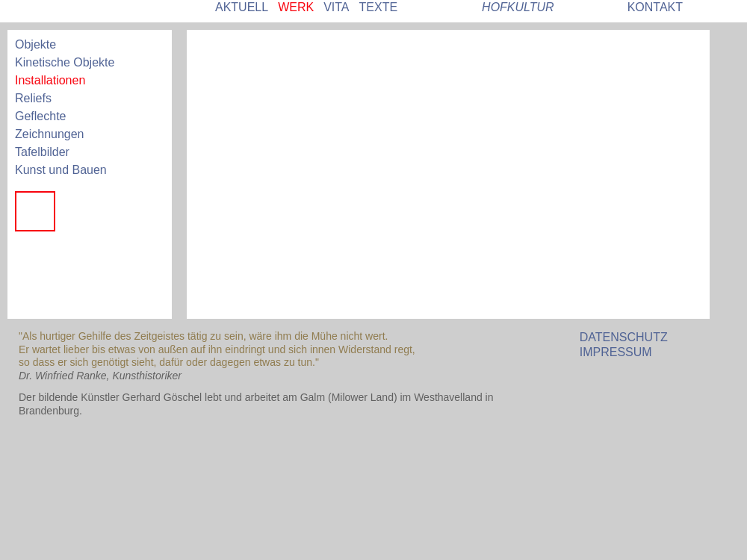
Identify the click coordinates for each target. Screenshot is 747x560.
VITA (336, 7)
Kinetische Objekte (65, 62)
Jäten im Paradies (79, 254)
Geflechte (40, 116)
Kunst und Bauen (61, 170)
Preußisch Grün (79, 211)
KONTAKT (655, 7)
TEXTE (379, 7)
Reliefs (33, 98)
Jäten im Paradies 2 (35, 254)
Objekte (35, 44)
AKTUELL (242, 7)
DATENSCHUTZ (624, 337)
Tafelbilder (42, 152)
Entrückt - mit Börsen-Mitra (35, 296)
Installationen (50, 80)
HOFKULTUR (518, 7)
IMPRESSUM (616, 352)
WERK (296, 7)
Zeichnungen (50, 134)
